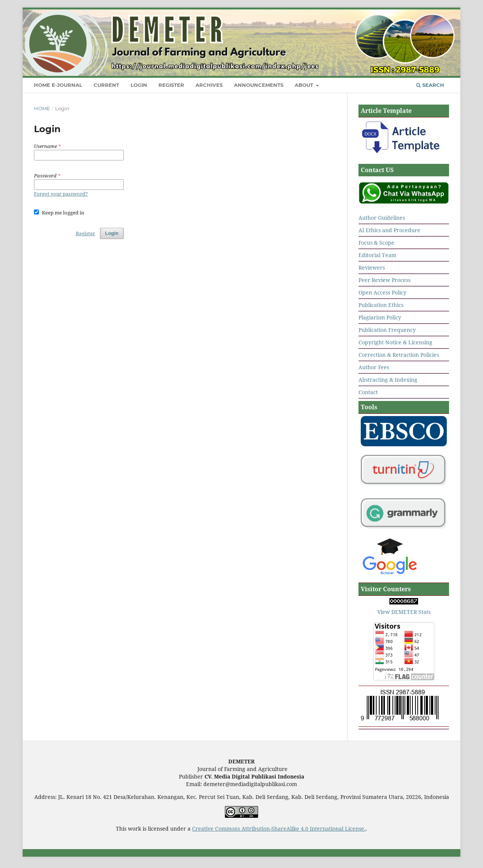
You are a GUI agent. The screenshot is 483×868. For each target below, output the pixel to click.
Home (42, 108)
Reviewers (372, 267)
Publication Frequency (387, 330)
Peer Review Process (385, 280)
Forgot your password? (61, 194)
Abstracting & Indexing (388, 380)
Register (171, 85)
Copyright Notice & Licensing (395, 342)
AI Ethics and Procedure (389, 230)
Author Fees (374, 367)
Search (430, 85)
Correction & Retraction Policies (399, 355)
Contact (368, 392)
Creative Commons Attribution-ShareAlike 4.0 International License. (279, 829)
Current (106, 85)
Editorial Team (377, 255)
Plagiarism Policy (380, 317)
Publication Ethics (381, 305)
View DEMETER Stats (404, 612)
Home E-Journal (58, 85)
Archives (209, 85)
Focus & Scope (376, 243)
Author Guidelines (382, 218)
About (305, 85)
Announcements (259, 85)
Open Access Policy (382, 292)
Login (139, 85)
